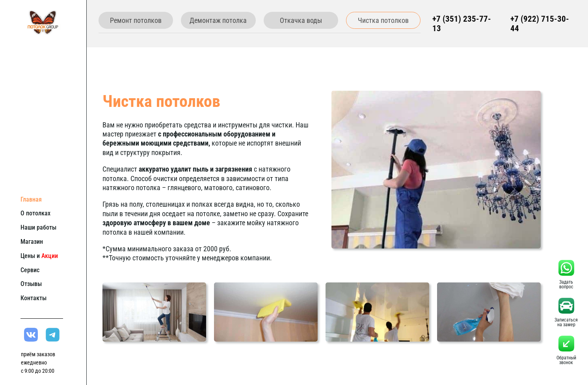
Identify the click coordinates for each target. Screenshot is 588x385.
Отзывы (31, 284)
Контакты (33, 298)
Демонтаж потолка (218, 20)
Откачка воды (301, 20)
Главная (31, 199)
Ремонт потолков (136, 20)
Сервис (30, 270)
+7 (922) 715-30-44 (540, 24)
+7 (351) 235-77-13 (462, 24)
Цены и (39, 256)
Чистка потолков (383, 20)
